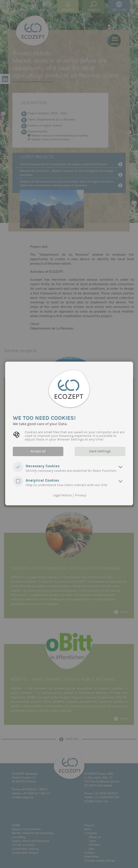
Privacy (81, 495)
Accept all (38, 451)
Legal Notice (62, 495)
